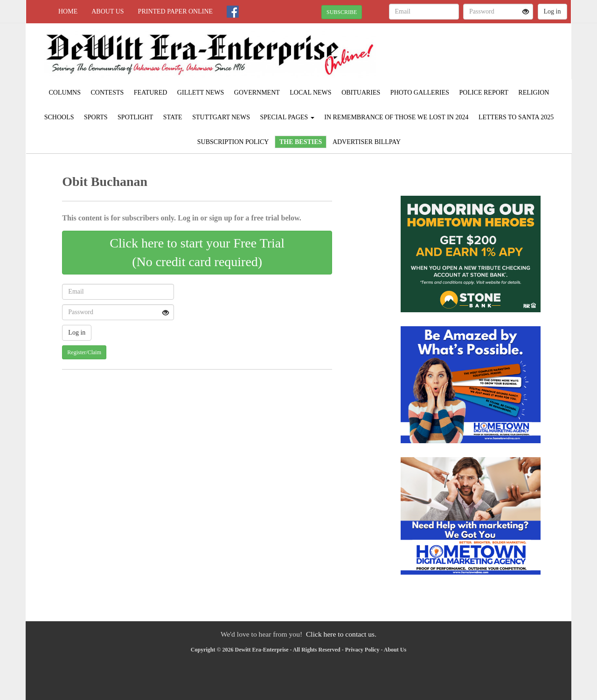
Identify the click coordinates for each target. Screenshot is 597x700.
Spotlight (135, 117)
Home (68, 11)
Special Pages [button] (287, 117)
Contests (108, 93)
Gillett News (201, 93)
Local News (310, 93)
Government (257, 93)
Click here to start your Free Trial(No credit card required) (197, 252)
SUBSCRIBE (342, 12)
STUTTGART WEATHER (486, 56)
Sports (96, 117)
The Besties (301, 142)
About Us (108, 11)
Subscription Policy (233, 142)
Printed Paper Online (176, 11)
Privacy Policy (362, 650)
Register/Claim (84, 352)
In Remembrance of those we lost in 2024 (396, 117)
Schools (59, 117)
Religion (534, 93)
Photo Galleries (420, 93)
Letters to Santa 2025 (516, 117)
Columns (65, 93)
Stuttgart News (221, 117)
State (173, 117)
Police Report (484, 93)
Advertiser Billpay (367, 142)
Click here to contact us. (341, 634)
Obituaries (361, 93)
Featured (151, 93)
